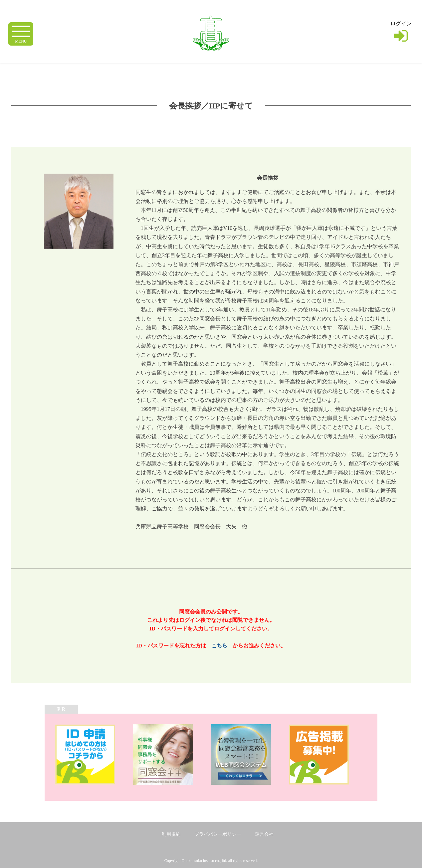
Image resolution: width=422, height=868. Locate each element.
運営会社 (264, 834)
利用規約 (171, 834)
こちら (219, 646)
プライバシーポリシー (218, 834)
